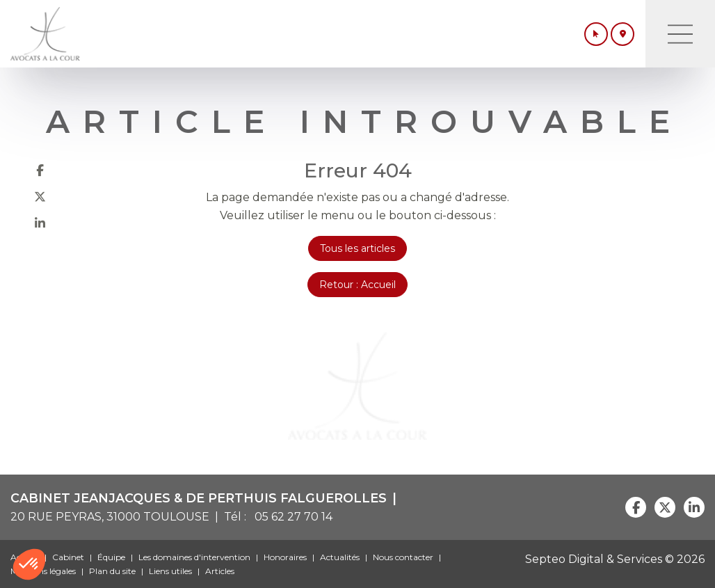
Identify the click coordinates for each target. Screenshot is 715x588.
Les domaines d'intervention (194, 557)
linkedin (40, 223)
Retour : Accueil (357, 285)
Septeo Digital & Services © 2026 (615, 559)
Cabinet (68, 557)
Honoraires (285, 557)
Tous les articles (357, 248)
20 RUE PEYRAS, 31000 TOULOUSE (110, 517)
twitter (40, 196)
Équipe (111, 557)
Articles (220, 571)
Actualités (340, 557)
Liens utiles (170, 571)
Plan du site (112, 571)
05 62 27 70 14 (291, 517)
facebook (40, 170)
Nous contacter (403, 557)
